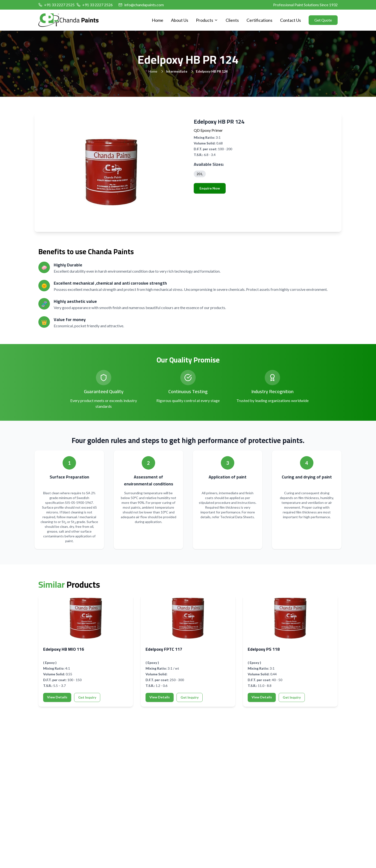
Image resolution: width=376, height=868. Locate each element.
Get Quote (323, 20)
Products (207, 20)
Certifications (259, 20)
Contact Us (291, 20)
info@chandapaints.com (144, 5)
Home (158, 20)
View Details (57, 697)
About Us (180, 20)
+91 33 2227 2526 (97, 5)
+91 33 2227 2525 (59, 5)
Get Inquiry (87, 697)
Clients (232, 20)
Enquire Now (210, 188)
